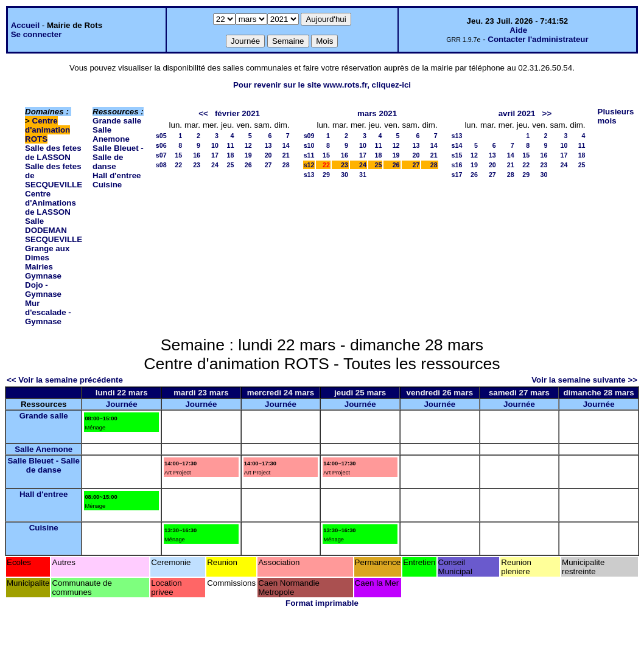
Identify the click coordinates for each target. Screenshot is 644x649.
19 (248, 155)
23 (197, 165)
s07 (161, 155)
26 (248, 165)
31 (363, 175)
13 (268, 145)
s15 (457, 155)
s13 (309, 175)
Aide (518, 30)
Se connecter (37, 34)
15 (178, 155)
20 (268, 155)
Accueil (25, 25)
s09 (309, 136)
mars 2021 (377, 113)
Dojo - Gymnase (43, 290)
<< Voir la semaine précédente (65, 380)
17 (215, 155)
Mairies (39, 267)
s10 (309, 145)
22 (178, 165)
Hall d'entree (117, 175)
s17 (457, 175)
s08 (161, 165)
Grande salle (117, 121)
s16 (457, 165)
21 (286, 155)
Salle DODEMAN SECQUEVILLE (54, 230)
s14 (457, 145)
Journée (122, 404)
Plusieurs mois (616, 116)
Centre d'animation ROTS (47, 130)
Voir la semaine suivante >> (584, 380)
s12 (309, 165)
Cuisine (107, 185)
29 (326, 175)
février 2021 (237, 113)
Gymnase (43, 276)
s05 (161, 136)
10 (215, 145)
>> (547, 113)
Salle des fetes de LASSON (53, 153)
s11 (309, 155)
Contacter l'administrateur (538, 39)
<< (203, 113)
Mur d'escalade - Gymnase (48, 312)
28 (286, 165)
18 (231, 155)
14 (286, 145)
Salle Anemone (111, 134)
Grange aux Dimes (47, 253)
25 (231, 165)
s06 (161, 145)
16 (197, 155)
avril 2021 (517, 113)
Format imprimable (322, 603)
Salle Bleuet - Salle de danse (118, 157)
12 (248, 145)
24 (215, 165)
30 (345, 175)
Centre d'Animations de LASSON (51, 203)
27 (268, 165)
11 (231, 145)
